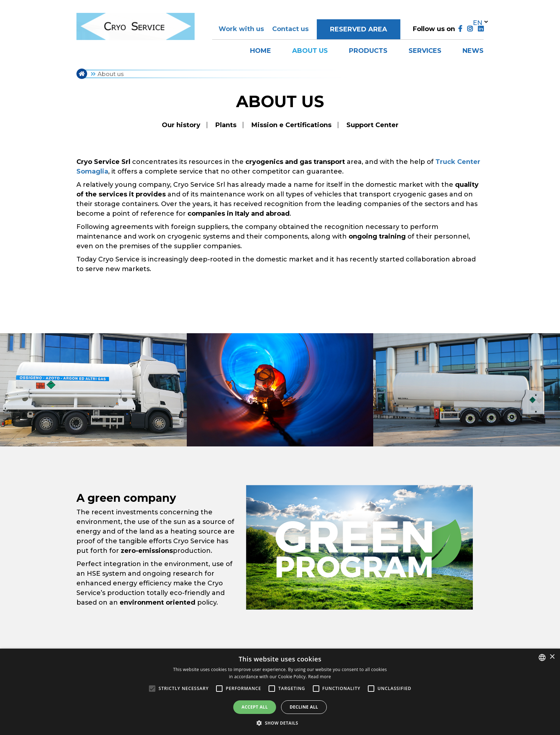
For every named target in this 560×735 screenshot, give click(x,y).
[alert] (280, 692)
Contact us (290, 29)
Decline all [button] (304, 707)
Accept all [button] (255, 707)
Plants (226, 125)
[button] (280, 723)
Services (425, 51)
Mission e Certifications (291, 125)
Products (368, 51)
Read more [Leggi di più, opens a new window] (320, 677)
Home (261, 51)
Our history (181, 125)
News (473, 51)
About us (310, 51)
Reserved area (359, 29)
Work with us (241, 29)
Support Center (372, 125)
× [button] (552, 657)
